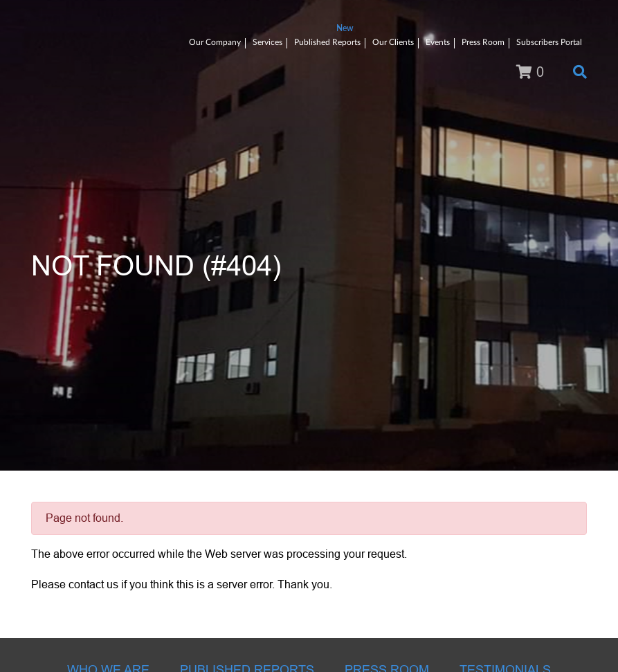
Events (438, 42)
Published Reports (327, 42)
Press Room (483, 42)
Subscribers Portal (549, 42)
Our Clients (393, 42)
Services (267, 42)
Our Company (215, 42)
